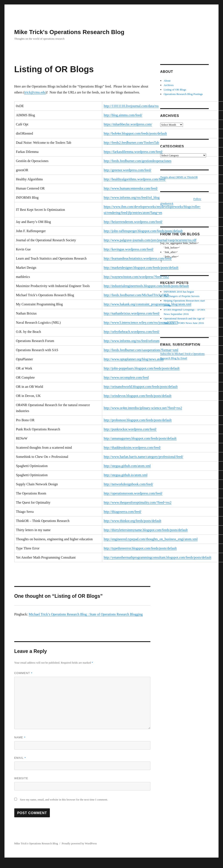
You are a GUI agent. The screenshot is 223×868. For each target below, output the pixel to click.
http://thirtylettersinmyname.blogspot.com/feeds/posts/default (146, 530)
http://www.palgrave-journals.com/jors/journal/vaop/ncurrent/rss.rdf (150, 240)
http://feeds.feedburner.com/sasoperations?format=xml (141, 350)
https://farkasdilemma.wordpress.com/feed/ (133, 152)
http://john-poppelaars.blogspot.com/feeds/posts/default (142, 368)
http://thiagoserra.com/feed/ (123, 512)
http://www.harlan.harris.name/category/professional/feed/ (144, 457)
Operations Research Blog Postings (183, 94)
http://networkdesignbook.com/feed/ (128, 484)
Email (20, 758)
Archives (169, 85)
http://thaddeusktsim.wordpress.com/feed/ (132, 448)
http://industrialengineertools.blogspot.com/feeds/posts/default (146, 286)
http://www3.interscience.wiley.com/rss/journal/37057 (141, 323)
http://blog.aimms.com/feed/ (123, 115)
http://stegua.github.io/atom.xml (126, 475)
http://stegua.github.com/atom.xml (127, 466)
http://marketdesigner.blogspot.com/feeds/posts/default (141, 268)
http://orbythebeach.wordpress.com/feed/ (132, 332)
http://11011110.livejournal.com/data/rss (131, 106)
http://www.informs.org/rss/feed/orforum (132, 341)
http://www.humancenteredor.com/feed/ (131, 188)
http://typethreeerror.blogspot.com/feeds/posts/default (140, 548)
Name (20, 737)
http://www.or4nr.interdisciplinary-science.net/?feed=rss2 (143, 408)
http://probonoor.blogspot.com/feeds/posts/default (138, 420)
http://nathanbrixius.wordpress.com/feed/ (132, 313)
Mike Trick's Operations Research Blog (69, 32)
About (167, 81)
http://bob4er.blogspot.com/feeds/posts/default (135, 133)
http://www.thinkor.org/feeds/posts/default (133, 521)
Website (21, 778)
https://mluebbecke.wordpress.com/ (128, 124)
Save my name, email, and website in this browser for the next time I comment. (64, 800)
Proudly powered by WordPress (79, 843)
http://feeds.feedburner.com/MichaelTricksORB (136, 295)
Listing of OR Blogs (175, 90)
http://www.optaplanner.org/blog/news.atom (134, 359)
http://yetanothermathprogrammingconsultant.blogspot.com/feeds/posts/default (158, 557)
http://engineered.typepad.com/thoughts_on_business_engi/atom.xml (151, 539)
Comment (23, 673)
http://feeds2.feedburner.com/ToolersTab (131, 143)
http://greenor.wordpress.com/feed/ (128, 170)
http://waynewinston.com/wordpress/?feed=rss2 (136, 277)
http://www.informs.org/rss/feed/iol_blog (132, 198)
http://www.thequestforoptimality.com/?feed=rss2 (138, 502)
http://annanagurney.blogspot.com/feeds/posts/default (140, 438)
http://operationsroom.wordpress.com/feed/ (133, 493)
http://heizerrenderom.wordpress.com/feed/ (133, 222)
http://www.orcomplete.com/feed (126, 377)
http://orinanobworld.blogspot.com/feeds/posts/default (141, 387)
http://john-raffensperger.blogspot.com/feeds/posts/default (143, 231)
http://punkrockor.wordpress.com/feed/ (130, 429)
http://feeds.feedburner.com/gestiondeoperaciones (138, 161)
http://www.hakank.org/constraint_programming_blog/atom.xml (148, 304)
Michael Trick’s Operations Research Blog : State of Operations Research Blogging (86, 614)
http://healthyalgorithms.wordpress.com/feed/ (135, 179)
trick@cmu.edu (35, 92)
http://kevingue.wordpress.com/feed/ (129, 249)
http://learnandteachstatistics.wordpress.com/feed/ (138, 258)
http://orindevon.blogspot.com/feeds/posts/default (138, 396)
